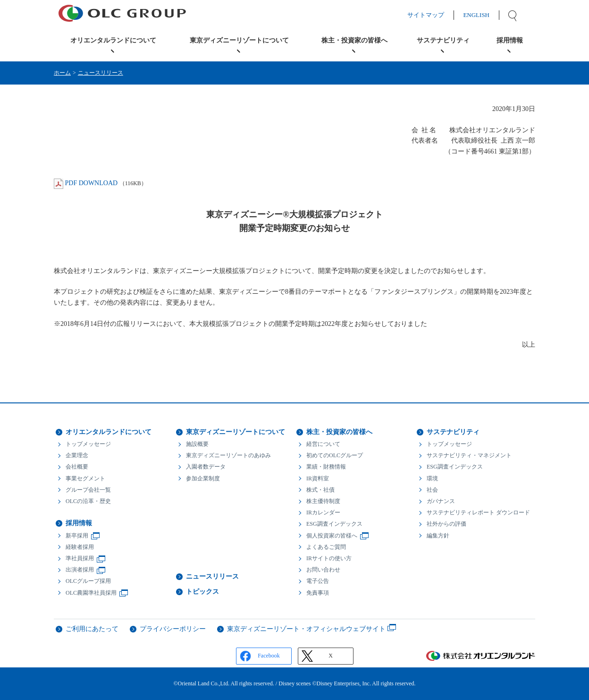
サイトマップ (435, 15)
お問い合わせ (323, 570)
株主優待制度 (323, 501)
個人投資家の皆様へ (332, 536)
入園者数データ (206, 467)
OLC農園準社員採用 (91, 593)
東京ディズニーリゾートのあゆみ (228, 455)
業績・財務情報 (326, 467)
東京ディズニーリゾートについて (236, 432)
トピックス (202, 592)
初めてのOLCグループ (335, 455)
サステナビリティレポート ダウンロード (478, 512)
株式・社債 (320, 490)
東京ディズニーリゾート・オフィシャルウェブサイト (306, 629)
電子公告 (318, 581)
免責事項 (318, 593)
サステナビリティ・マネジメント (469, 455)
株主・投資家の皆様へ (339, 432)
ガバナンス (441, 501)
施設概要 (197, 444)
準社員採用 (80, 558)
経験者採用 (80, 547)
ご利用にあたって (92, 629)
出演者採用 (80, 570)
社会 (432, 490)
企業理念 (77, 455)
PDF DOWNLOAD (92, 183)
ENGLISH (486, 15)
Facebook (269, 656)
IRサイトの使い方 (329, 558)
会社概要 (77, 467)
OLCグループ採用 (88, 581)
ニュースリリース (101, 73)
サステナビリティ (453, 432)
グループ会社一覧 (88, 490)
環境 (432, 478)
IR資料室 (318, 478)
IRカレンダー (323, 512)
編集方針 (438, 536)
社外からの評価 (446, 524)
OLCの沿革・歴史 (88, 501)
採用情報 (79, 523)
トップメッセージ (88, 444)
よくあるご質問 (326, 547)
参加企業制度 (203, 478)
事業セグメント (85, 478)
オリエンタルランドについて (109, 432)
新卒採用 (77, 536)
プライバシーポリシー (173, 629)
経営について (323, 444)
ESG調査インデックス (334, 524)
